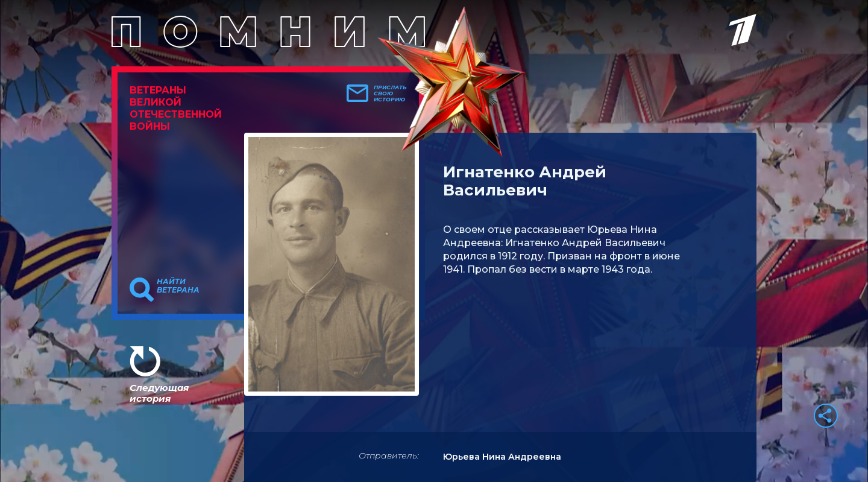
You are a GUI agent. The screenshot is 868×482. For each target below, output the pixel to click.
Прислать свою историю (390, 94)
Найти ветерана (178, 286)
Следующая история (159, 393)
